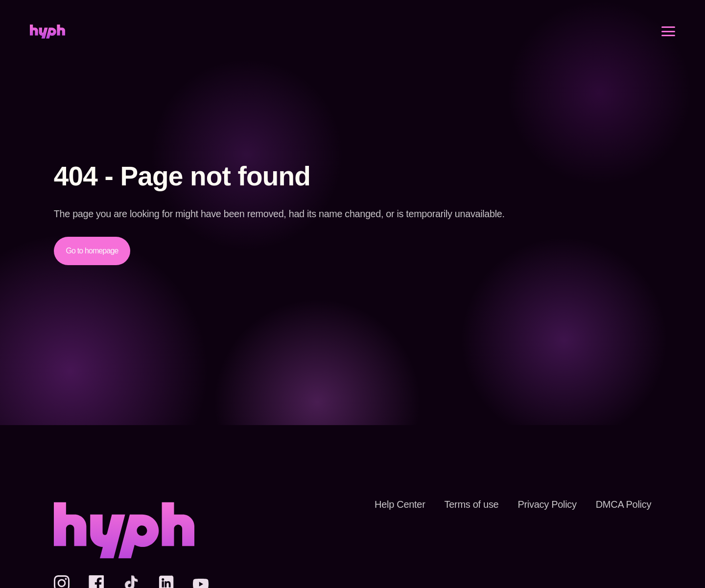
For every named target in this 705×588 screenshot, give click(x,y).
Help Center (383, 504)
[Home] (47, 38)
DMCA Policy (621, 504)
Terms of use (459, 504)
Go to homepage (94, 250)
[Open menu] (668, 38)
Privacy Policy (539, 504)
